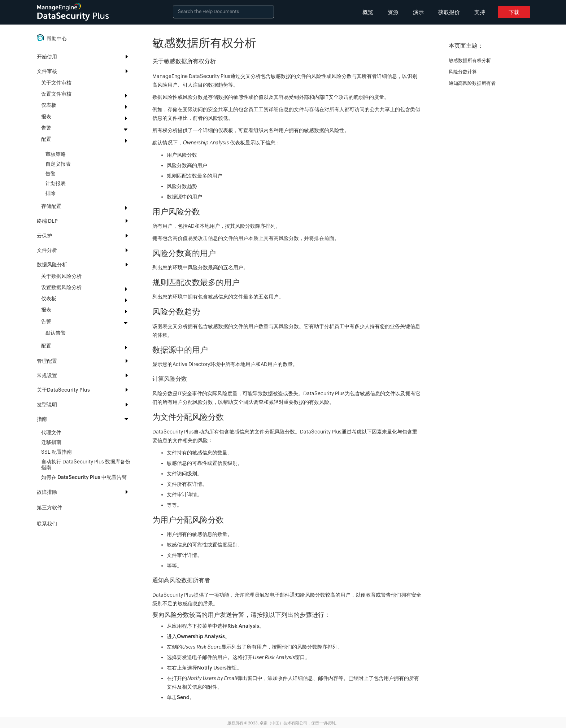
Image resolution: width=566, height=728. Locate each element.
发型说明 (47, 405)
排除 (51, 193)
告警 (51, 174)
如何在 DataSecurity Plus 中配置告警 (84, 477)
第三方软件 (49, 507)
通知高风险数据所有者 (472, 83)
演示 (418, 12)
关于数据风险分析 (61, 276)
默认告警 (56, 333)
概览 (368, 12)
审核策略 (56, 154)
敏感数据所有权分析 (470, 60)
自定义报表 (58, 164)
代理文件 (51, 432)
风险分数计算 (463, 72)
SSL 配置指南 (56, 452)
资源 (393, 12)
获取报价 (449, 12)
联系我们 (47, 524)
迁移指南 (51, 442)
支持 (480, 12)
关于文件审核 (56, 83)
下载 (514, 12)
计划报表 (56, 183)
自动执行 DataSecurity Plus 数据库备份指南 (86, 465)
